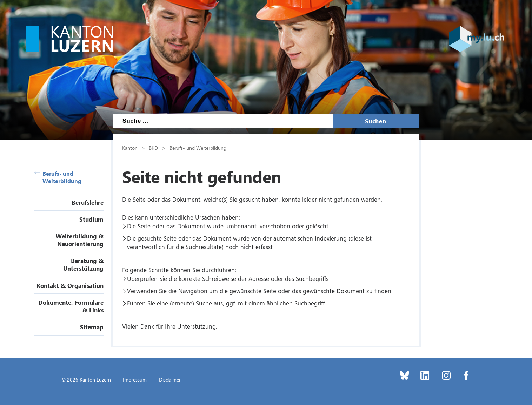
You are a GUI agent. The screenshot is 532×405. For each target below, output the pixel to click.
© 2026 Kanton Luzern (86, 379)
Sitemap (92, 327)
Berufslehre (88, 202)
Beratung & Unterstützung (83, 264)
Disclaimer (170, 379)
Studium (91, 219)
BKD (153, 148)
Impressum (135, 379)
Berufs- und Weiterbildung (58, 177)
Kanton (130, 148)
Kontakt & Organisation (70, 285)
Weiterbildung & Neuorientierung (80, 240)
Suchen (375, 121)
